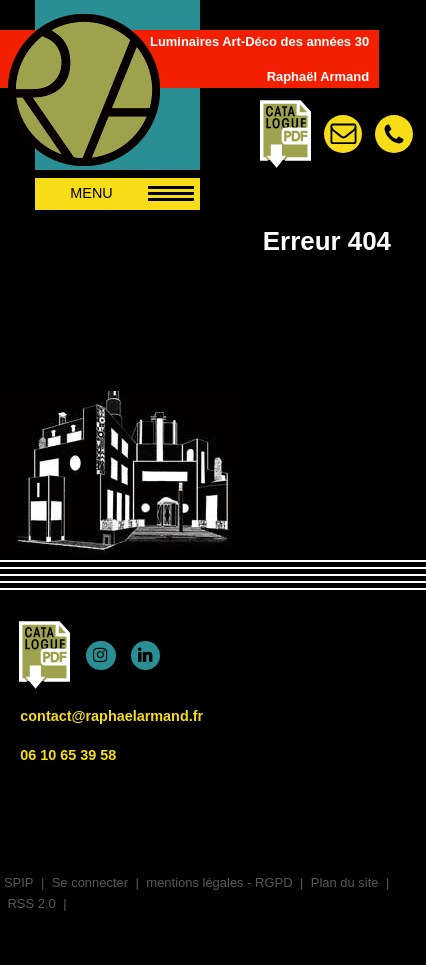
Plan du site (345, 882)
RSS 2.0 (30, 903)
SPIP (19, 882)
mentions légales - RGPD (219, 882)
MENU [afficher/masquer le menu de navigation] (132, 193)
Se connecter (90, 882)
